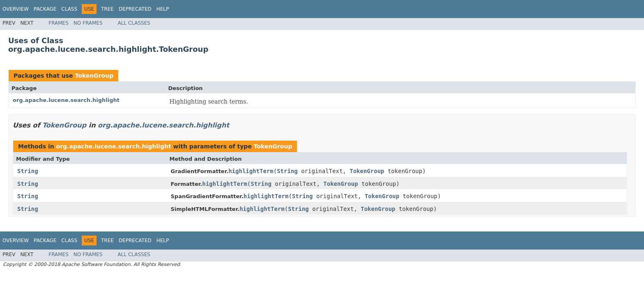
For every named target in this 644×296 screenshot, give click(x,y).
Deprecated (135, 9)
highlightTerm (251, 171)
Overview (16, 9)
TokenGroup (94, 76)
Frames (59, 23)
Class (69, 9)
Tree (107, 9)
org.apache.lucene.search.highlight (66, 100)
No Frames (88, 23)
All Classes (134, 23)
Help (163, 9)
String (28, 171)
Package (45, 9)
